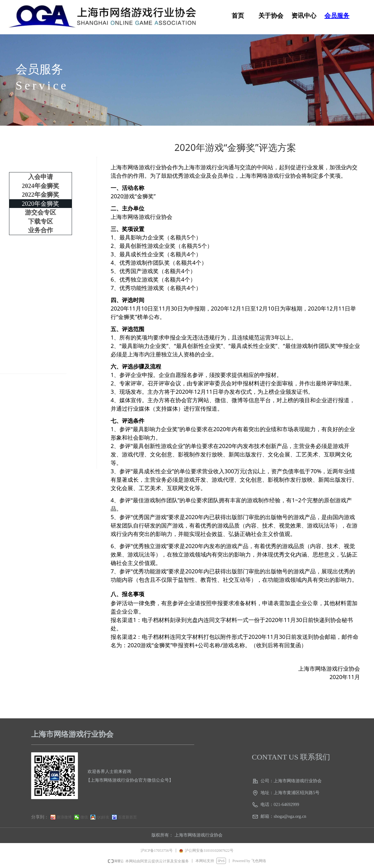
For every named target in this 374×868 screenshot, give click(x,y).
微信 (84, 817)
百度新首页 (127, 817)
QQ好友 (103, 817)
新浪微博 (64, 817)
